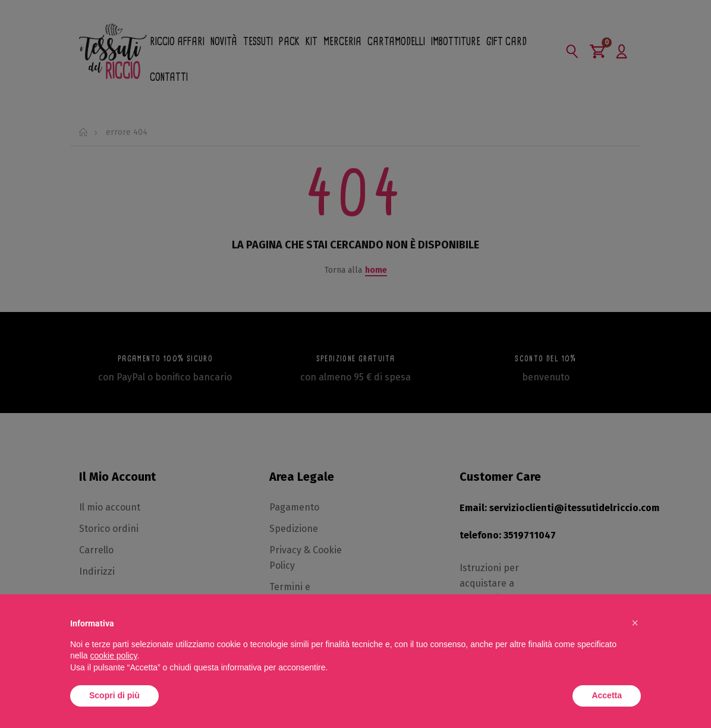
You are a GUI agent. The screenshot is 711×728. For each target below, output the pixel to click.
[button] (635, 623)
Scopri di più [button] (114, 695)
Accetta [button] (607, 695)
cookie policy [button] (113, 655)
